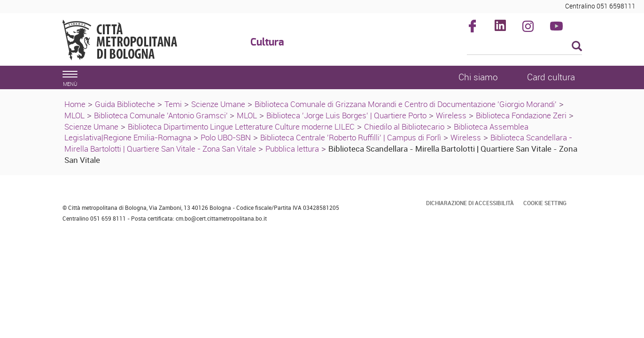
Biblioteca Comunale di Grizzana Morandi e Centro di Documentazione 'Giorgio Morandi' (406, 104)
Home (75, 104)
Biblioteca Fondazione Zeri (521, 115)
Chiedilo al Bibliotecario (404, 127)
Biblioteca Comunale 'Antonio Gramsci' (162, 115)
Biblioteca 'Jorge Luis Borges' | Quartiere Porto (346, 115)
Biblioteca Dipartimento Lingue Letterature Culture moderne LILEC (241, 127)
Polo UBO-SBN (226, 137)
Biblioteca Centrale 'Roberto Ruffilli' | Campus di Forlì (351, 137)
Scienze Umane (218, 104)
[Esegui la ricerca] (577, 47)
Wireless (451, 115)
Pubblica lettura (292, 149)
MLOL (74, 115)
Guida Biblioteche (125, 104)
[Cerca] (524, 47)
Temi (173, 104)
